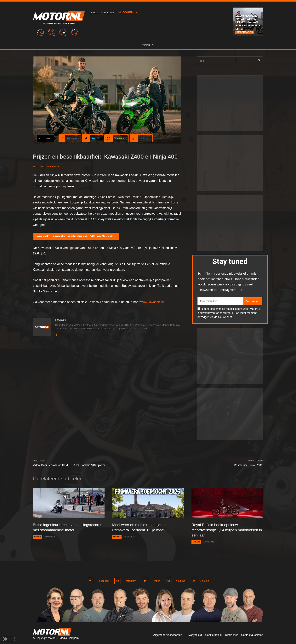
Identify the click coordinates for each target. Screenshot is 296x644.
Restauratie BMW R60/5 (249, 465)
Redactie (55, 166)
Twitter (155, 580)
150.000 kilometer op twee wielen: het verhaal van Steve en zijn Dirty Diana (248, 22)
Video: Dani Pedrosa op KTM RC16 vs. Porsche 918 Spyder (69, 465)
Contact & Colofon (252, 634)
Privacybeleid (194, 634)
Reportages (245, 32)
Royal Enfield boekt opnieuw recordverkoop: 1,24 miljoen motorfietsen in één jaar (226, 530)
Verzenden (253, 301)
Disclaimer (231, 634)
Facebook (103, 580)
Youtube (179, 580)
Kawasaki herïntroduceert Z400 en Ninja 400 (83, 236)
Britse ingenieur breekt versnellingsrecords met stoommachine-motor (67, 530)
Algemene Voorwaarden (168, 634)
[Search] (259, 61)
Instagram (130, 580)
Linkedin (204, 580)
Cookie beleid (213, 634)
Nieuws (38, 541)
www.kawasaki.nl (152, 302)
